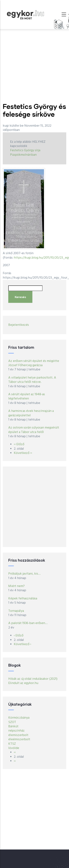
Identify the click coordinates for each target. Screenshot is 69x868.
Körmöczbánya (19, 718)
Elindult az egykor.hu (23, 683)
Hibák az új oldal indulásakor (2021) (33, 679)
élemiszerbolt (18, 735)
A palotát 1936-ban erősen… (28, 623)
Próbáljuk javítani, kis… (24, 574)
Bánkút (13, 726)
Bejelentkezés (19, 325)
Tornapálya (16, 611)
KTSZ (12, 744)
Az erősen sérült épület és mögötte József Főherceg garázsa (34, 363)
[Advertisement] (34, 66)
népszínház (16, 731)
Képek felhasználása (23, 599)
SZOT (12, 722)
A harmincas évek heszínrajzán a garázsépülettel (31, 413)
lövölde (14, 748)
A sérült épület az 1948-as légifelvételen (27, 397)
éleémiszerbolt (19, 739)
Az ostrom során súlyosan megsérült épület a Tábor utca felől (34, 430)
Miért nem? (16, 586)
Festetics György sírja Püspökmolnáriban (25, 153)
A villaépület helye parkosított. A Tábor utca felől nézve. (32, 380)
